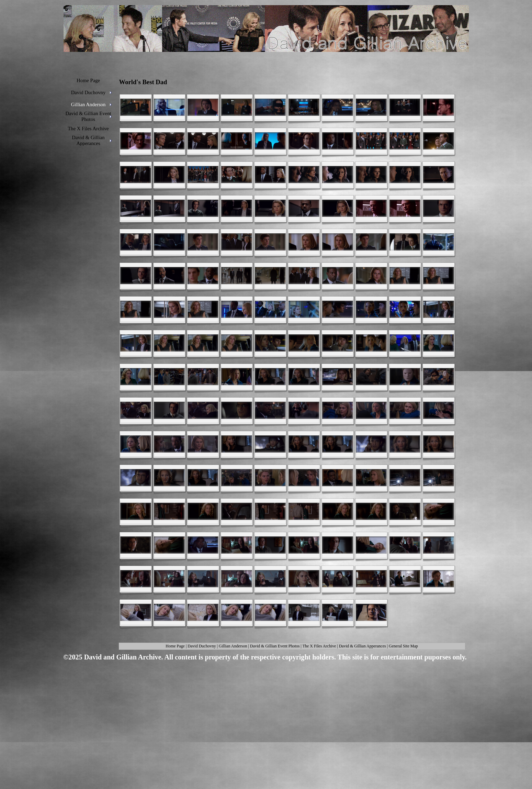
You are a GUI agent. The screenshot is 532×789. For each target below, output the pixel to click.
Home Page (175, 646)
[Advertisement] (264, 717)
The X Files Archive (319, 646)
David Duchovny (202, 646)
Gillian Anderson (233, 646)
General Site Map (403, 646)
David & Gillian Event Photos (275, 646)
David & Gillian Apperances (363, 646)
